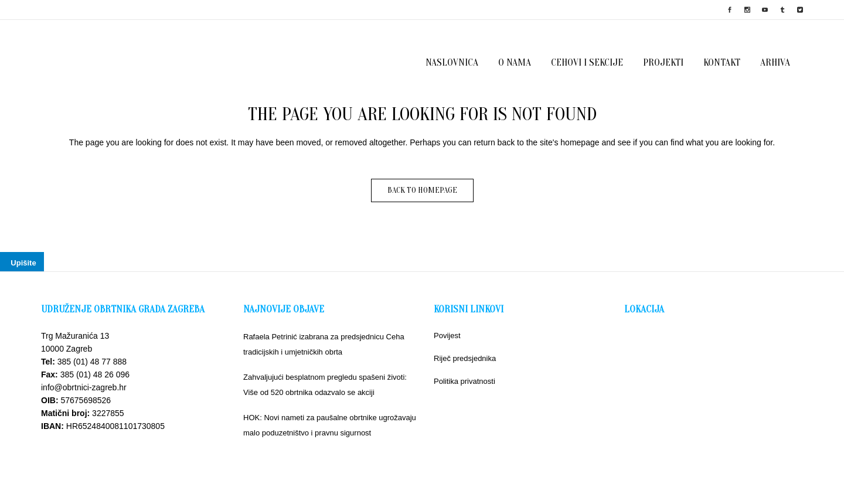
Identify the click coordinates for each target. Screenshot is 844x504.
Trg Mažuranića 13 (75, 336)
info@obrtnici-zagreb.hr (84, 387)
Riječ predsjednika (465, 358)
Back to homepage (422, 190)
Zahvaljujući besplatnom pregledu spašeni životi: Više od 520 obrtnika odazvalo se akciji (325, 385)
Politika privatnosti (464, 381)
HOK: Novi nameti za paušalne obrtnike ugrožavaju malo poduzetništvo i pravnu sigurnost (330, 425)
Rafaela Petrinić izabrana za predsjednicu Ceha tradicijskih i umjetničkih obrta (324, 344)
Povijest (447, 336)
